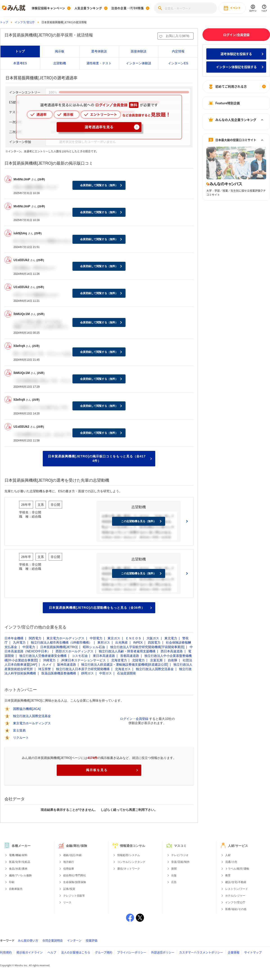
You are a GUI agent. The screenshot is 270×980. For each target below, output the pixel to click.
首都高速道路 (130, 656)
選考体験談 (99, 51)
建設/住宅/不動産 (236, 882)
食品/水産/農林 (18, 869)
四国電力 (154, 642)
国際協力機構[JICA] (27, 709)
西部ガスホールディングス (74, 651)
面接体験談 (139, 51)
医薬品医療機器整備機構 (59, 673)
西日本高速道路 (172, 651)
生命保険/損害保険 (75, 882)
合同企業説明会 (53, 940)
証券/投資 (69, 889)
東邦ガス (104, 642)
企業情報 (234, 952)
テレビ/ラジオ (180, 855)
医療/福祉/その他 (236, 909)
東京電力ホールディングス (65, 638)
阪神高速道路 (67, 665)
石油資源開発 (126, 673)
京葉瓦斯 (156, 660)
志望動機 (60, 63)
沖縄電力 (49, 660)
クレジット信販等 (74, 896)
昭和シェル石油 (94, 647)
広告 (174, 882)
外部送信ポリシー (163, 952)
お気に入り (178, 36)
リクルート (21, 738)
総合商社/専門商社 (75, 875)
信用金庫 (69, 869)
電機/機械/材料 (18, 855)
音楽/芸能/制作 (180, 862)
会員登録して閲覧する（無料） (99, 185)
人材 (228, 855)
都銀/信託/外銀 (72, 855)
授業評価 (92, 940)
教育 (228, 875)
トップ (4, 22)
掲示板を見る (112, 770)
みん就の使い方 (28, 940)
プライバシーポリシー (132, 952)
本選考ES (20, 63)
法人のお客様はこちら (76, 952)
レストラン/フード (237, 889)
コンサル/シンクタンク (131, 862)
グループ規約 (104, 952)
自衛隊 (173, 660)
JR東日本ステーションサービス (83, 660)
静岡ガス (88, 673)
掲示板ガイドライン (30, 952)
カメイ (47, 665)
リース (67, 902)
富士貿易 (19, 730)
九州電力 (19, 642)
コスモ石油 (80, 656)
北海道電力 (119, 660)
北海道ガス (123, 669)
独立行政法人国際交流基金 (155, 669)
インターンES (178, 63)
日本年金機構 (14, 638)
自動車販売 (16, 889)
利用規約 (6, 952)
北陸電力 (138, 660)
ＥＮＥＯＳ (133, 638)
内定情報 (178, 51)
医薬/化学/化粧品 (20, 862)
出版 (174, 875)
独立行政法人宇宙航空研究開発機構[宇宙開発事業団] (147, 647)
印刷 (12, 882)
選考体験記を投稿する (236, 54)
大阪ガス (153, 638)
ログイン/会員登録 (236, 35)
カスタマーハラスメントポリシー (201, 952)
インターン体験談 (139, 63)
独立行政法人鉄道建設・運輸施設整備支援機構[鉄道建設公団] (125, 665)
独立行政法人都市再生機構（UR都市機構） (61, 642)
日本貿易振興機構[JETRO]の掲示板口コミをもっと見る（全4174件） (100, 459)
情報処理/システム (129, 855)
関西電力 (35, 638)
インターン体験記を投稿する (236, 67)
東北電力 (171, 638)
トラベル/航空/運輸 (237, 869)
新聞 (174, 869)
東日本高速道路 (104, 656)
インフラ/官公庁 (25, 22)
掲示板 (60, 51)
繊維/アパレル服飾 (20, 875)
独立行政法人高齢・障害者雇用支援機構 (127, 651)
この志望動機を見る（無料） (139, 521)
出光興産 (121, 642)
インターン (74, 940)
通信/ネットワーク (129, 869)
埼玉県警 (45, 669)
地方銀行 (69, 862)
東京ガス (114, 638)
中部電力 (96, 638)
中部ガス (106, 673)
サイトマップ (253, 952)
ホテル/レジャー (235, 896)
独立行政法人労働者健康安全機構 (43, 656)
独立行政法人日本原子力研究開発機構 (83, 669)
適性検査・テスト (99, 63)
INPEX (138, 642)
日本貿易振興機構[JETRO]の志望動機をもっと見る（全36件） (100, 608)
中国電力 (29, 647)
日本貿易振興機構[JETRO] (59, 647)
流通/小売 (231, 862)
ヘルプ (52, 952)
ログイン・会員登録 (134, 719)
